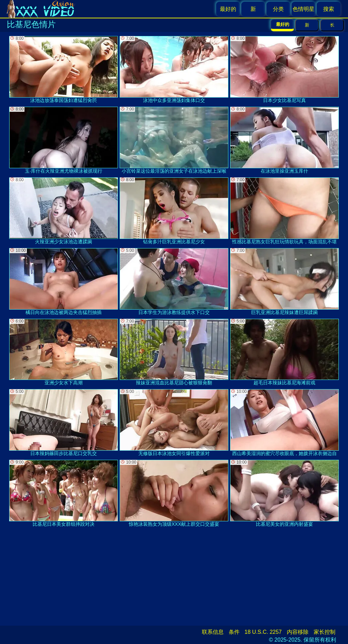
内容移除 (298, 632)
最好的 (228, 9)
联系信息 (213, 632)
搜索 (329, 9)
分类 (278, 9)
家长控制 (325, 632)
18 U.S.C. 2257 (263, 632)
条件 (234, 632)
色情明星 (303, 9)
